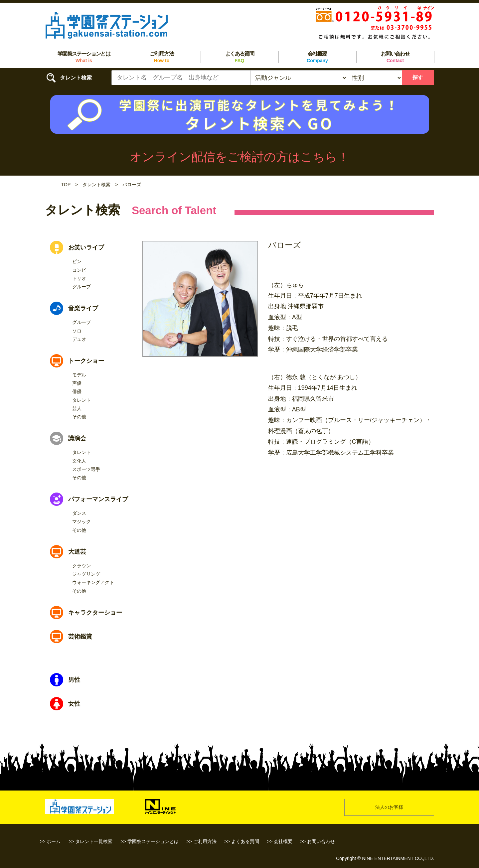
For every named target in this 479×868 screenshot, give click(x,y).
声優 (77, 383)
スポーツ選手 (86, 469)
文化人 (79, 461)
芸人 (77, 408)
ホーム (54, 841)
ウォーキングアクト (93, 582)
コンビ (79, 270)
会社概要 (317, 57)
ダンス (79, 513)
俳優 (77, 391)
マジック (81, 521)
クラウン (81, 566)
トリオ (79, 278)
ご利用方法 (162, 57)
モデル (79, 375)
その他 (79, 417)
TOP (66, 185)
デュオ (79, 339)
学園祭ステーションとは (84, 57)
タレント (81, 400)
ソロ (77, 331)
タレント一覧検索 (94, 841)
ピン (77, 261)
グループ (81, 287)
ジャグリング (86, 574)
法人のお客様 (389, 807)
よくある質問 (239, 57)
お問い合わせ (395, 57)
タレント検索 (96, 185)
